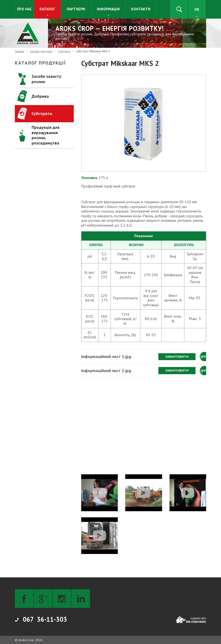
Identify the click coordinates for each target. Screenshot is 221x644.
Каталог (47, 9)
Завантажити (177, 357)
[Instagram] (62, 599)
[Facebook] (24, 599)
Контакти (141, 9)
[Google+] (43, 599)
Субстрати (64, 51)
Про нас (24, 9)
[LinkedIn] (81, 599)
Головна (19, 51)
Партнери (76, 9)
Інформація (108, 9)
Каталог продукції (41, 51)
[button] (144, 123)
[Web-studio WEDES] (191, 620)
